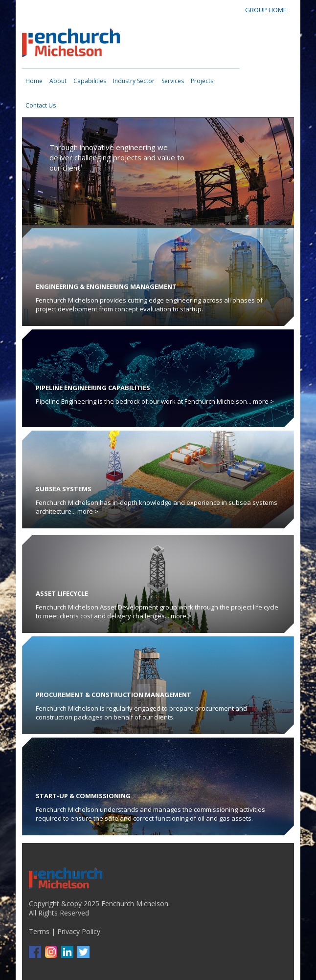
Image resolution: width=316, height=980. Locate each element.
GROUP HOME (266, 10)
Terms (39, 931)
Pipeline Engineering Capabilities (93, 388)
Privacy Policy (79, 931)
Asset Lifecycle (62, 593)
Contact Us (41, 105)
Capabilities (90, 81)
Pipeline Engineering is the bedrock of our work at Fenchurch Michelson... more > (155, 401)
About (58, 81)
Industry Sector (134, 81)
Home (34, 81)
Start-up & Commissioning (83, 796)
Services (173, 81)
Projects (202, 81)
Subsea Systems (64, 489)
